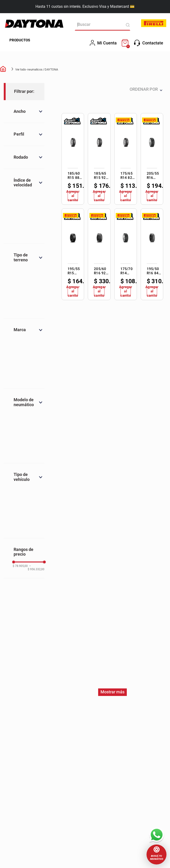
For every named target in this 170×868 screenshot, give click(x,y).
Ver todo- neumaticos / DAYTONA (37, 69)
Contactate (149, 43)
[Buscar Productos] (126, 25)
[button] (156, 854)
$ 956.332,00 (36, 568)
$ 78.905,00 (20, 566)
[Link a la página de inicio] (4, 69)
